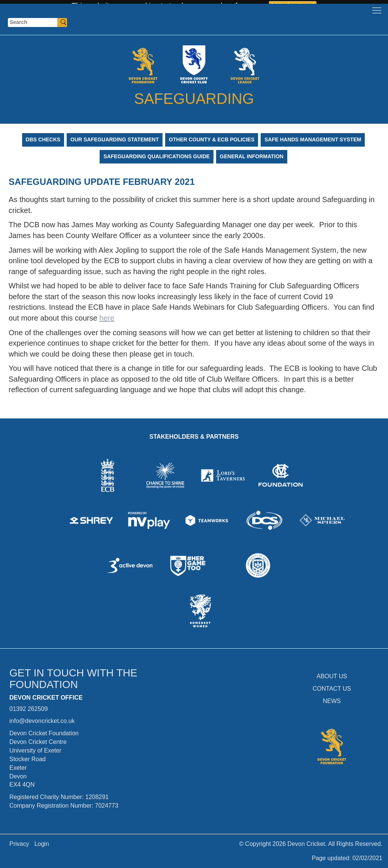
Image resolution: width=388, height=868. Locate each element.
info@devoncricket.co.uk (42, 721)
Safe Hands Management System (313, 139)
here (107, 318)
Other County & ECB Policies (212, 139)
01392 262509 (28, 709)
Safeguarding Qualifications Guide (157, 156)
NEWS (332, 701)
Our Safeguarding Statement (115, 139)
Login (42, 844)
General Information (252, 156)
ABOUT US (332, 676)
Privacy (19, 844)
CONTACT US (332, 689)
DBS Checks (43, 139)
